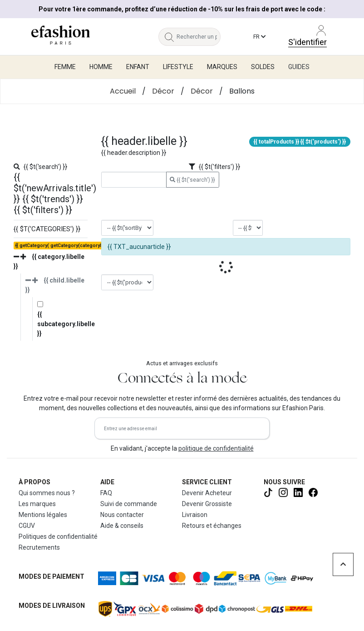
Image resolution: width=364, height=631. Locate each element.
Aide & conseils (122, 526)
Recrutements (39, 547)
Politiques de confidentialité (58, 537)
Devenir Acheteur (207, 493)
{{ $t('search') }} (192, 180)
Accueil (123, 91)
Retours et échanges (212, 526)
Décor (163, 91)
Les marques (37, 504)
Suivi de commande (129, 504)
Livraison (195, 515)
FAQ (106, 493)
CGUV (27, 526)
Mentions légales (43, 515)
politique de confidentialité (216, 448)
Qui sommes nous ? (47, 493)
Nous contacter (122, 515)
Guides (299, 67)
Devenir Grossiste (207, 504)
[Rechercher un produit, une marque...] (199, 37)
